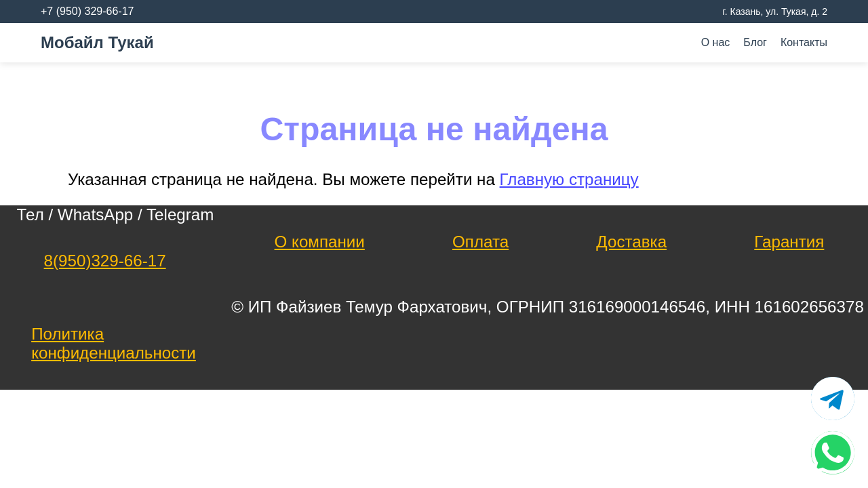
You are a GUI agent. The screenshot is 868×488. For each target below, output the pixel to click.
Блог (755, 42)
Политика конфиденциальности (114, 343)
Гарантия (789, 242)
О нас (716, 42)
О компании (320, 242)
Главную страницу (569, 179)
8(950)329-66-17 (105, 261)
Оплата (480, 242)
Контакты (804, 42)
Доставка (631, 242)
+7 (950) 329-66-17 (87, 11)
